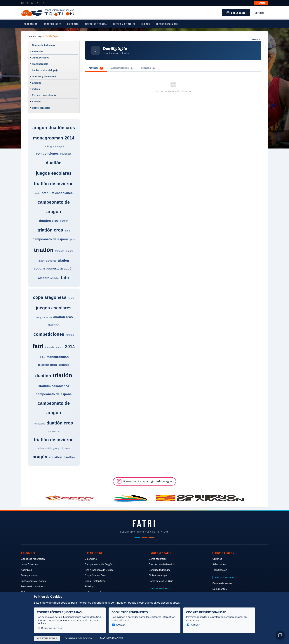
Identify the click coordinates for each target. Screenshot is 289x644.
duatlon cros (49, 221)
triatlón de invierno (54, 184)
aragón (40, 128)
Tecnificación (220, 570)
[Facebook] (22, 3)
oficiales (55, 278)
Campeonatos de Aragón (99, 564)
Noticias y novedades (44, 76)
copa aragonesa (46, 269)
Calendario (236, 13)
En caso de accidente (44, 95)
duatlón (54, 163)
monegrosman (48, 138)
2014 (70, 138)
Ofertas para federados (162, 564)
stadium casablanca (57, 193)
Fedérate (261, 3)
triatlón (44, 250)
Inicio (32, 36)
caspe (71, 298)
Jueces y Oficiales (124, 24)
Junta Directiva (41, 58)
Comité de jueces (222, 583)
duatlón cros (62, 128)
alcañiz (43, 278)
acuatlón (67, 269)
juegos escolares (54, 173)
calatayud (59, 146)
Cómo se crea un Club (161, 581)
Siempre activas (50, 628)
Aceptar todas (47, 638)
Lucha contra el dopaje (45, 70)
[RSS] (44, 3)
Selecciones (219, 564)
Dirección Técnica (96, 24)
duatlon (64, 221)
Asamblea (38, 51)
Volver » (256, 39)
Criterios (217, 559)
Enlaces (37, 102)
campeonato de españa (51, 239)
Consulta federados (160, 570)
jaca (72, 239)
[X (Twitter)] (32, 3)
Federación (31, 24)
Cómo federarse (158, 559)
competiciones (47, 154)
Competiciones (52, 24)
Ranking (89, 587)
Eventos (37, 83)
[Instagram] (27, 3)
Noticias (260, 13)
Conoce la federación (44, 45)
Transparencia (40, 64)
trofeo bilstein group (48, 448)
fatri (65, 278)
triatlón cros (50, 230)
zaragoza (51, 261)
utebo (42, 261)
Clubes (146, 24)
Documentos (220, 589)
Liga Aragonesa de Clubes (99, 570)
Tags (40, 36)
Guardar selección (79, 638)
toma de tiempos (64, 251)
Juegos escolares (167, 24)
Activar (119, 625)
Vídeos (36, 89)
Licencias (73, 24)
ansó (67, 231)
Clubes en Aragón (159, 575)
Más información (111, 638)
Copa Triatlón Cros (95, 581)
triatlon (63, 261)
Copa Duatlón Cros (95, 575)
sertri (37, 193)
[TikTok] (37, 3)
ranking (48, 146)
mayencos (66, 154)
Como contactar (41, 108)
